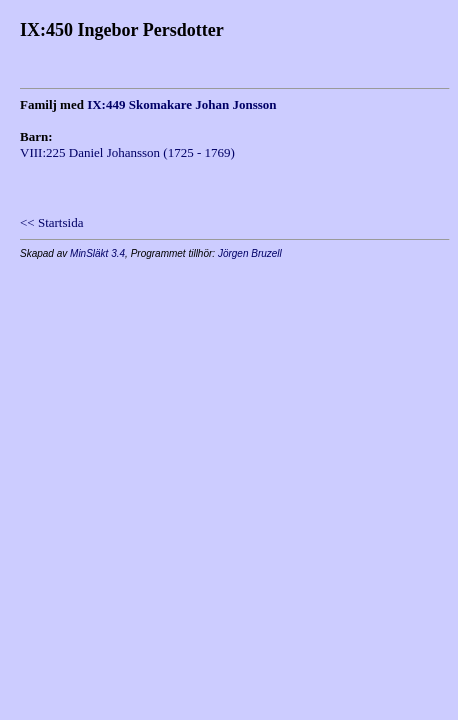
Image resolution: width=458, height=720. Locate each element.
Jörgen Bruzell (250, 253)
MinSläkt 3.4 (97, 253)
